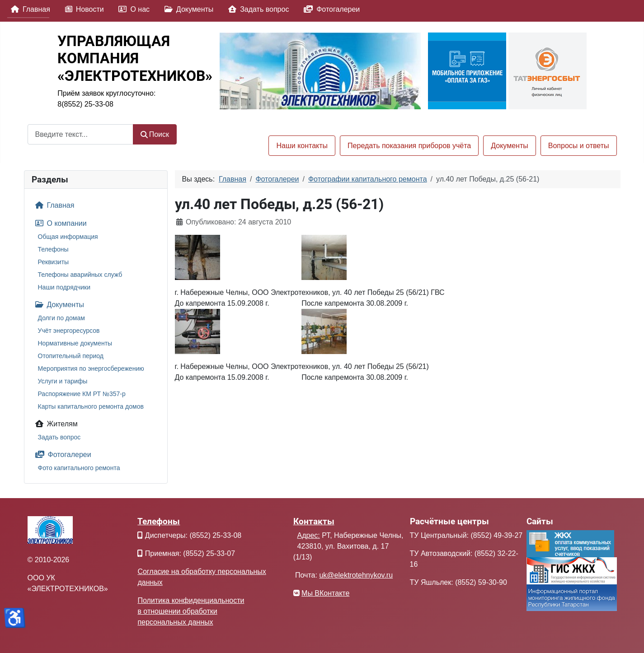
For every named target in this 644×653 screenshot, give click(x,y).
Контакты (314, 521)
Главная (29, 9)
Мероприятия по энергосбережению (91, 368)
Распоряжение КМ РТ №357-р (82, 394)
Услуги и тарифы (63, 381)
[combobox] (80, 134)
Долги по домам (61, 318)
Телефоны (53, 249)
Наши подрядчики (64, 287)
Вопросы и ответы (579, 146)
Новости (83, 9)
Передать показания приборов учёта (409, 146)
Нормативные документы (75, 343)
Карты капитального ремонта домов (91, 406)
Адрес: (309, 535)
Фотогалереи (330, 9)
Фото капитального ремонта (79, 468)
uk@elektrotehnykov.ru (356, 575)
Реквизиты (54, 262)
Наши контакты (302, 146)
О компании (59, 223)
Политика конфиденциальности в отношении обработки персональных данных (191, 611)
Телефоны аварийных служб (80, 275)
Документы (187, 9)
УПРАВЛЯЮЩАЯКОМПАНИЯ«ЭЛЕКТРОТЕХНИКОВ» (135, 58)
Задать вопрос (257, 9)
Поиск (155, 134)
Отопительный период (71, 356)
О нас (132, 9)
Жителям (55, 424)
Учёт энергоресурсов (69, 331)
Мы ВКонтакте (325, 593)
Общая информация (68, 237)
